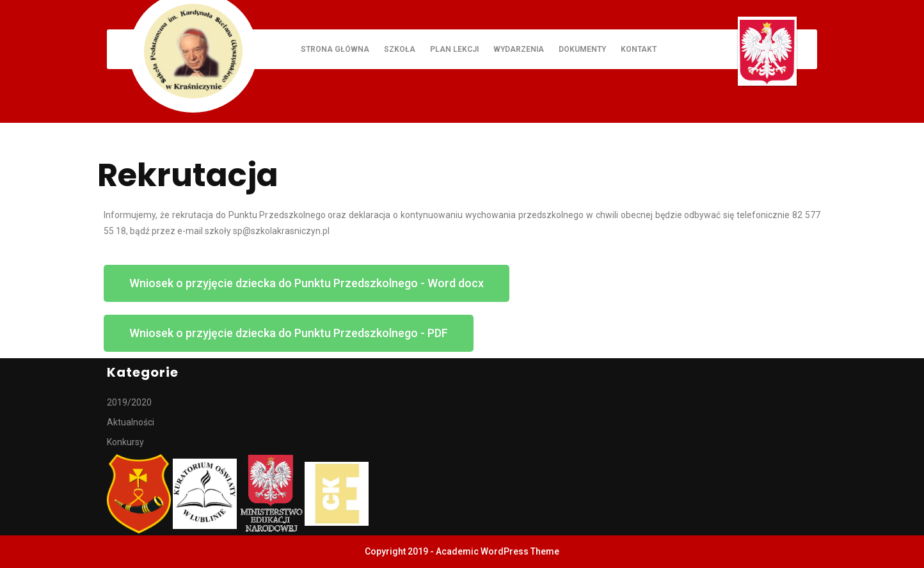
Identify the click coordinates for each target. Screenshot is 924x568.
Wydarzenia (519, 49)
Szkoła (400, 49)
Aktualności (131, 422)
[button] (307, 283)
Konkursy (125, 442)
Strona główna (335, 49)
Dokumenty (582, 49)
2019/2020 (129, 402)
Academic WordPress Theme (498, 551)
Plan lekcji (454, 49)
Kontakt (639, 49)
